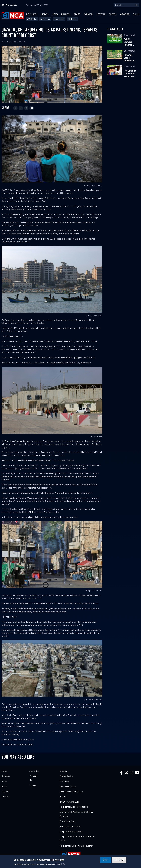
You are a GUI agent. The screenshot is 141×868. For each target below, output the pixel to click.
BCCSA (63, 797)
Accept (106, 860)
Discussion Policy (68, 787)
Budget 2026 (59, 19)
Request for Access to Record (74, 807)
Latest (4, 771)
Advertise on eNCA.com (72, 792)
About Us (34, 771)
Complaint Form (68, 821)
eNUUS (136, 15)
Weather (125, 15)
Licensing (64, 781)
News (55, 15)
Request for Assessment (71, 832)
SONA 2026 (73, 19)
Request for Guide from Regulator (76, 846)
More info (60, 864)
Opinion (88, 15)
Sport (77, 15)
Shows (113, 15)
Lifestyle (101, 15)
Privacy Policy (66, 776)
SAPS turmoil (45, 19)
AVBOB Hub (32, 19)
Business (66, 15)
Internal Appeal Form (70, 827)
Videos (45, 15)
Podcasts (32, 15)
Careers (64, 771)
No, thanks (119, 860)
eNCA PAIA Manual (69, 802)
